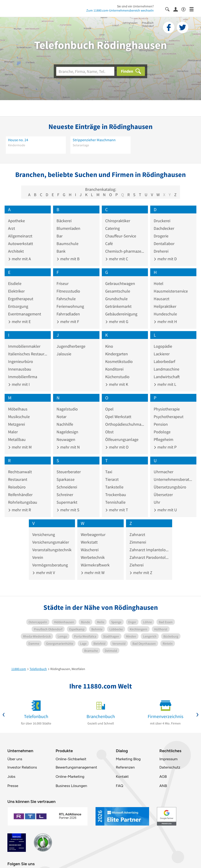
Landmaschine (166, 369)
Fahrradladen (68, 314)
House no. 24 (18, 140)
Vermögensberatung (50, 565)
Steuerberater (69, 472)
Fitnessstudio (68, 291)
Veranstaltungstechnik (52, 550)
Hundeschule (165, 314)
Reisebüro (17, 487)
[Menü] (193, 9)
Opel (109, 409)
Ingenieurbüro (21, 361)
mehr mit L (165, 384)
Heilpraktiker (165, 306)
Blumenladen (68, 228)
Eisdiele (15, 283)
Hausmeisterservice (171, 291)
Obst (109, 432)
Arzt (12, 228)
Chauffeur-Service (121, 236)
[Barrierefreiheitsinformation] (185, 9)
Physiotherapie (167, 409)
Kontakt (122, 777)
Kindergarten (117, 354)
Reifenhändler (20, 495)
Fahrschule (66, 299)
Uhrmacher (163, 472)
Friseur (63, 283)
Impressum (168, 759)
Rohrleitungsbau (23, 502)
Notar (61, 417)
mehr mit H (165, 322)
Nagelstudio (67, 409)
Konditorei (114, 369)
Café (109, 244)
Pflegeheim (163, 439)
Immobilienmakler (24, 346)
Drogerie (161, 236)
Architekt (16, 251)
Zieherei (136, 565)
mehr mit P (165, 447)
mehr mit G (117, 322)
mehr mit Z (141, 573)
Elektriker (16, 291)
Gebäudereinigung (121, 314)
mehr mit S (68, 510)
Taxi (109, 472)
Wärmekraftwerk (95, 565)
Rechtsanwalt (20, 472)
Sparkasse (66, 479)
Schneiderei (67, 487)
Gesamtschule (118, 291)
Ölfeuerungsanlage (122, 439)
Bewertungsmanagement (76, 767)
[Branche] (85, 71)
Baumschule (67, 244)
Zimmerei (138, 542)
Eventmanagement (25, 314)
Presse (13, 786)
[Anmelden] (177, 9)
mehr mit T (117, 510)
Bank (61, 251)
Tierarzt (112, 479)
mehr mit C (117, 259)
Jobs (11, 777)
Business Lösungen (71, 786)
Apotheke (16, 221)
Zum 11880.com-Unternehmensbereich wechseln (120, 10)
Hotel (159, 283)
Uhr (157, 502)
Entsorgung (18, 306)
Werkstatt (89, 542)
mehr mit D (165, 259)
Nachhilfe (65, 424)
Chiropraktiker (118, 221)
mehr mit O (117, 447)
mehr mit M (20, 447)
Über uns (15, 759)
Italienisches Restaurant (28, 354)
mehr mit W (93, 573)
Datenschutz (170, 767)
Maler (13, 432)
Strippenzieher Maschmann (94, 140)
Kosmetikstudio (119, 361)
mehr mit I (19, 384)
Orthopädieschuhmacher (125, 424)
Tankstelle (114, 487)
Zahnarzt (137, 534)
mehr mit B (68, 259)
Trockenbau (116, 495)
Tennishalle (115, 502)
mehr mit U (165, 510)
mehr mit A (19, 259)
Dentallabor (164, 244)
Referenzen (125, 767)
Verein (38, 557)
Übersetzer (163, 495)
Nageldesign (67, 432)
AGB (163, 777)
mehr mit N (68, 447)
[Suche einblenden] (169, 9)
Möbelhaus (18, 409)
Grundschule (116, 299)
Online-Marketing (70, 777)
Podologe (162, 432)
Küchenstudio (117, 377)
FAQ (120, 786)
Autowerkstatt (21, 244)
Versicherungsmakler (51, 542)
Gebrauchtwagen (120, 283)
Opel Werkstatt (118, 417)
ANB (163, 786)
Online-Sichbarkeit (71, 759)
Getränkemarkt (118, 306)
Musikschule (19, 417)
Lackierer (162, 354)
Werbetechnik (93, 557)
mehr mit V (44, 573)
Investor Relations (22, 767)
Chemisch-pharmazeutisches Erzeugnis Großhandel (125, 251)
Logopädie (163, 346)
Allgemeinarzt (20, 236)
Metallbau (17, 439)
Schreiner (65, 495)
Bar (60, 236)
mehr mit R (19, 510)
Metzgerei (16, 424)
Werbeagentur (93, 534)
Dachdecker (164, 228)
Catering (112, 228)
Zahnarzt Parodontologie (149, 557)
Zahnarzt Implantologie (149, 550)
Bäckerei (64, 221)
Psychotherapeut (169, 417)
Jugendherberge (71, 346)
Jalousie (64, 354)
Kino (109, 346)
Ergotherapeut (21, 299)
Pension (161, 424)
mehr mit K (117, 384)
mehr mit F (68, 322)
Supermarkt (67, 502)
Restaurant (18, 479)
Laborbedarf (164, 361)
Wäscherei (90, 550)
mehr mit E (19, 322)
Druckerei (162, 221)
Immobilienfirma (23, 377)
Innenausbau (20, 369)
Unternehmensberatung (173, 479)
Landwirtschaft (167, 377)
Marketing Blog (128, 759)
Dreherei (161, 251)
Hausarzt (162, 299)
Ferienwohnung (70, 306)
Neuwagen (66, 439)
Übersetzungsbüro (170, 487)
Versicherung (44, 534)
